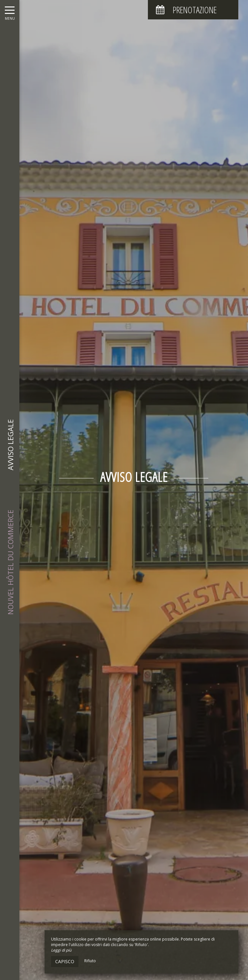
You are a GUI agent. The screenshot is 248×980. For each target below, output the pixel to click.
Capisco (65, 961)
